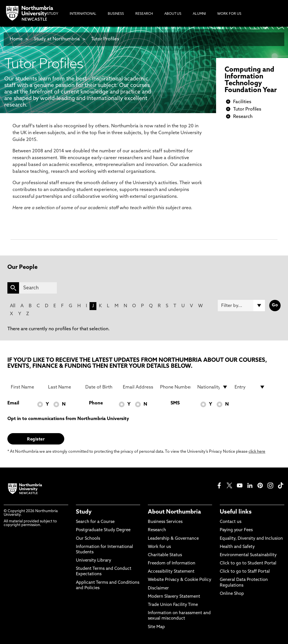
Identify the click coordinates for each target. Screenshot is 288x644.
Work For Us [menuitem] (229, 14)
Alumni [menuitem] (199, 14)
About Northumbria (174, 512)
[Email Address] (138, 387)
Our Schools (88, 539)
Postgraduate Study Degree (103, 530)
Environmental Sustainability (248, 555)
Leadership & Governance (173, 539)
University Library (94, 561)
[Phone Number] (175, 387)
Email (13, 403)
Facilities (242, 102)
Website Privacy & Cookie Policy (180, 580)
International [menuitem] (83, 14)
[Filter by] (241, 306)
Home (16, 39)
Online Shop (232, 594)
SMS (175, 403)
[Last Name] (63, 387)
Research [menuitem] (144, 14)
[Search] (38, 288)
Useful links (236, 512)
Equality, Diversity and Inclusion (251, 539)
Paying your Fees (236, 530)
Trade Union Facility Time (173, 605)
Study (84, 512)
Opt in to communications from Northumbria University (68, 419)
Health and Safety (237, 547)
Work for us (159, 547)
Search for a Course (95, 522)
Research (243, 117)
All (13, 306)
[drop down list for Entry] (250, 387)
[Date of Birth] (101, 387)
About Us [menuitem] (173, 14)
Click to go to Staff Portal (245, 572)
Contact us (231, 522)
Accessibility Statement (171, 572)
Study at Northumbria (57, 39)
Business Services (165, 522)
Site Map (156, 627)
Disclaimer (158, 588)
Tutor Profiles (105, 39)
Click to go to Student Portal (248, 563)
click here (257, 452)
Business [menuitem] (116, 14)
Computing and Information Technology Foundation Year (251, 80)
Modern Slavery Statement (174, 597)
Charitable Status (165, 555)
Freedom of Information (172, 563)
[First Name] (26, 387)
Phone (96, 403)
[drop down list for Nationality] (213, 387)
